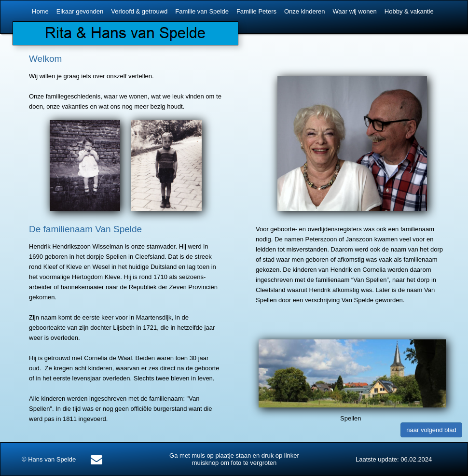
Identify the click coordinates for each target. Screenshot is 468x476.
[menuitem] (41, 12)
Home (40, 11)
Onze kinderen (305, 11)
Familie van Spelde (202, 11)
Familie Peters (256, 11)
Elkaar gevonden (80, 11)
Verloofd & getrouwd (139, 11)
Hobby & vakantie (409, 11)
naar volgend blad (431, 430)
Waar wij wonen (355, 11)
